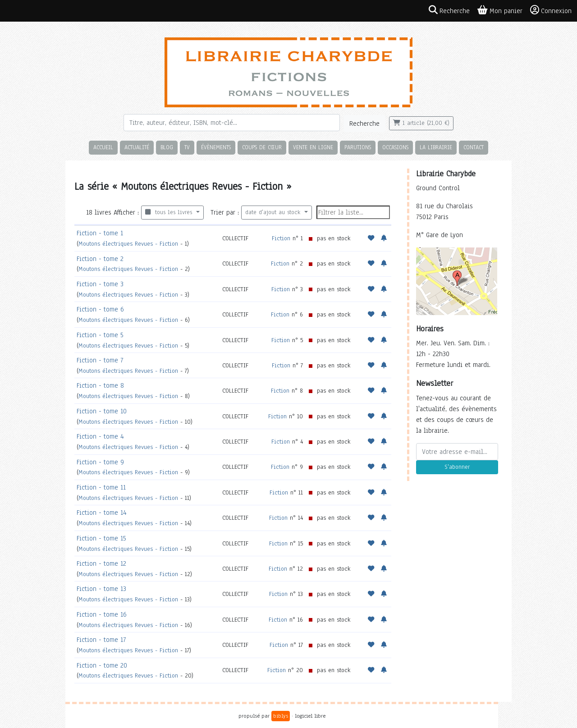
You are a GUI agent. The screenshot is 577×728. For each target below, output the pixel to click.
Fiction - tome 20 (102, 665)
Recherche (364, 124)
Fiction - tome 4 (100, 436)
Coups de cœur (262, 147)
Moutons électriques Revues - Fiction (129, 244)
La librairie (436, 147)
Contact (474, 147)
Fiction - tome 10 (102, 411)
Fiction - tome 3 (100, 284)
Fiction (281, 238)
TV (187, 147)
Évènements (216, 147)
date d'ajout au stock (274, 212)
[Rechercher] (232, 123)
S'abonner (457, 467)
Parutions (358, 147)
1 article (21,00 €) (421, 123)
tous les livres (170, 212)
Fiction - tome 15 (101, 538)
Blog (167, 147)
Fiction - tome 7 (100, 360)
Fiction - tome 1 (100, 233)
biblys (281, 716)
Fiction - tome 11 (101, 487)
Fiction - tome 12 (101, 563)
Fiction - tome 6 (100, 309)
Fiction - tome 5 (100, 335)
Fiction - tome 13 (101, 589)
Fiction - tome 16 (102, 614)
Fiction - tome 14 (102, 513)
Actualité (137, 147)
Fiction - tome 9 (100, 462)
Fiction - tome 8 (100, 385)
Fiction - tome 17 (101, 640)
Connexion (551, 10)
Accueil (103, 147)
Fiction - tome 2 (100, 259)
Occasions (395, 147)
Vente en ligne (313, 147)
